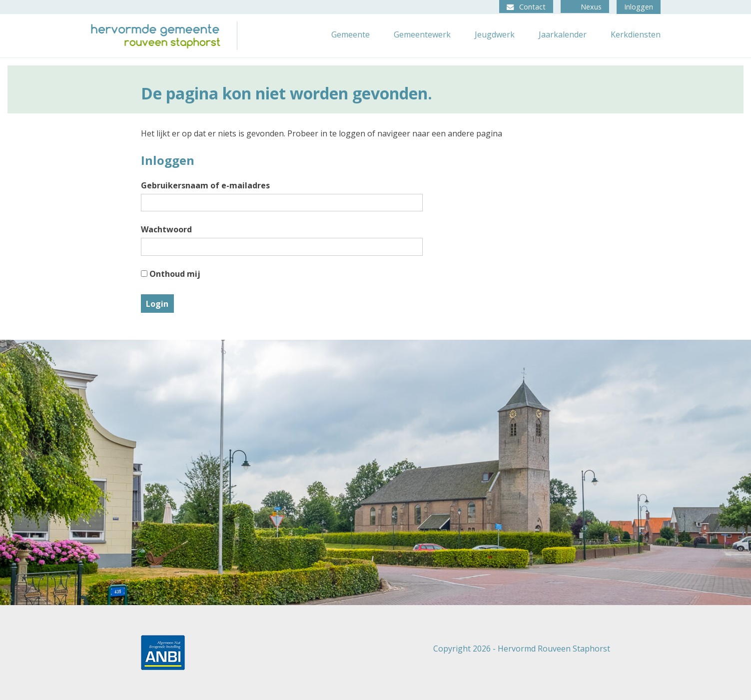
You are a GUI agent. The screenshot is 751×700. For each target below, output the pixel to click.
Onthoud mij (171, 274)
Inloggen (639, 7)
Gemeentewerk (422, 34)
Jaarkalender (563, 34)
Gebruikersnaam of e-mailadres (205, 185)
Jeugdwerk (495, 34)
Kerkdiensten (636, 34)
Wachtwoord (166, 229)
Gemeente (351, 34)
